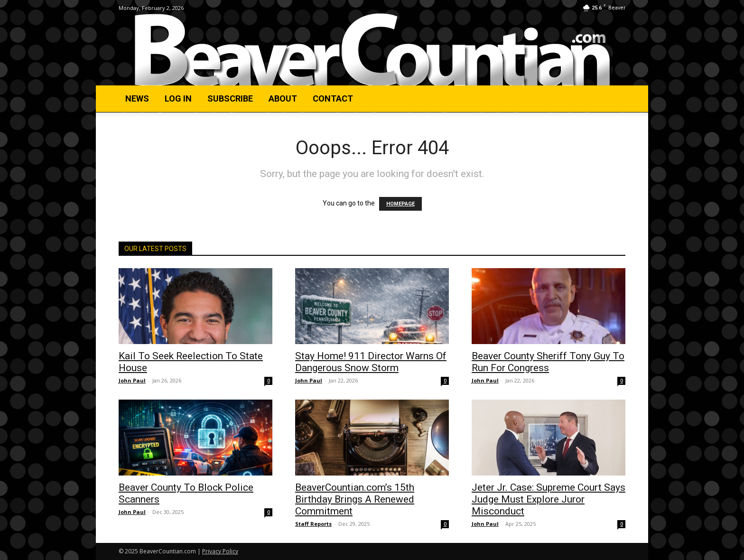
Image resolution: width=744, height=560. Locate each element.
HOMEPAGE (400, 204)
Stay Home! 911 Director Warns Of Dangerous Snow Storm (371, 362)
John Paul (132, 380)
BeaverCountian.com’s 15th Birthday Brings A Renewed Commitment (355, 499)
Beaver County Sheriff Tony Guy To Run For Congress (548, 362)
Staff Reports (313, 524)
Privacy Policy (220, 551)
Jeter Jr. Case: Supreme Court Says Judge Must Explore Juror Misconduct (549, 499)
